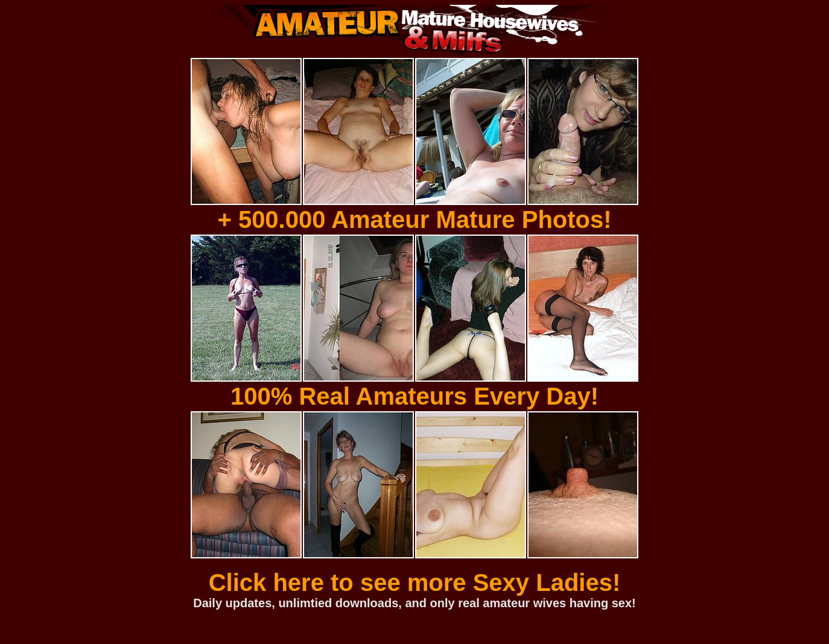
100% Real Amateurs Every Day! (414, 396)
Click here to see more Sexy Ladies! (415, 582)
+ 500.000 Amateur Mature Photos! (414, 219)
